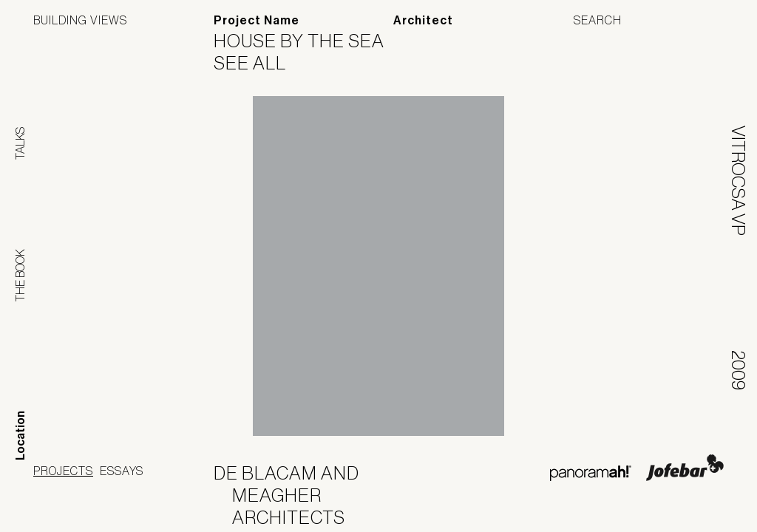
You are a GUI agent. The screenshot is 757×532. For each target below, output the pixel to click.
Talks (20, 143)
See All (259, 63)
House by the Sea (308, 41)
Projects (63, 471)
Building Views (80, 20)
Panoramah (590, 473)
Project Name (257, 20)
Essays (122, 471)
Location (20, 436)
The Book (20, 275)
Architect (423, 20)
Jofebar (685, 468)
